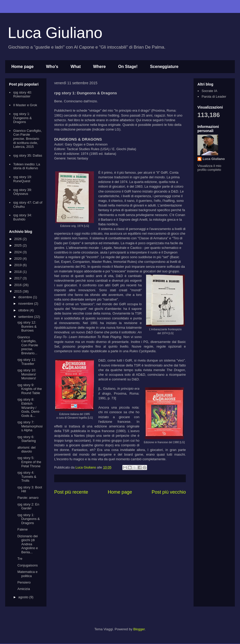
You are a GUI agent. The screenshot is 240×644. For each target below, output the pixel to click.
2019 (18, 265)
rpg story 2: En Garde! (28, 506)
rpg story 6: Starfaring (26, 439)
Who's (52, 67)
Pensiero (24, 582)
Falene (22, 529)
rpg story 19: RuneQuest (22, 179)
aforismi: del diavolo (26, 450)
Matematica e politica (27, 574)
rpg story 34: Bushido (22, 217)
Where (99, 67)
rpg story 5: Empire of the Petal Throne (29, 462)
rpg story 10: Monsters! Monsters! (27, 374)
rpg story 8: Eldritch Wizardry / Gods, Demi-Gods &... (29, 407)
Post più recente (71, 492)
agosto (24, 597)
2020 (18, 259)
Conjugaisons (27, 565)
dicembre (26, 297)
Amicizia (23, 589)
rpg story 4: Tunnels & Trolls (27, 477)
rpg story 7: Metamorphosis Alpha (30, 426)
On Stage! (128, 67)
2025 (18, 245)
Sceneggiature (164, 67)
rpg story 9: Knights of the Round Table (30, 389)
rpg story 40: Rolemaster (22, 94)
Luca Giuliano (55, 33)
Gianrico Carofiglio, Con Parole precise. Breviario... (28, 345)
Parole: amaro (28, 498)
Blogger (139, 629)
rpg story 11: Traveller (27, 362)
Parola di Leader (214, 97)
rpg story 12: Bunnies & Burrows (27, 326)
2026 (18, 239)
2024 (18, 252)
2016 (18, 285)
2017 (18, 278)
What (76, 67)
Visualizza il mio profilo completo (209, 168)
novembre (26, 304)
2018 (18, 272)
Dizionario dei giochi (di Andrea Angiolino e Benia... (27, 544)
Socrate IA (209, 91)
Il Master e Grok (25, 105)
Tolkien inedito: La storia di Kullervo (27, 166)
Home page (22, 67)
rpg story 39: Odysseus (22, 192)
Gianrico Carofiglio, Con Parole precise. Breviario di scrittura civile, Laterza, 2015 (27, 139)
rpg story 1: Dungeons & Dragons (22, 118)
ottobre (24, 310)
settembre (26, 317)
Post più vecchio (169, 492)
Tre (20, 559)
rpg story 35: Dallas (28, 155)
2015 (18, 291)
